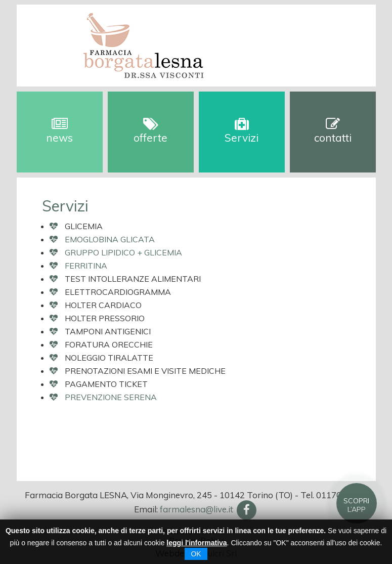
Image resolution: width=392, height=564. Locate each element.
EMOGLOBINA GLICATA (110, 239)
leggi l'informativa (197, 543)
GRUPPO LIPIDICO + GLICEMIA (123, 252)
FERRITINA (86, 266)
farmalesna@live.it (197, 509)
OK (196, 554)
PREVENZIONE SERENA (111, 397)
